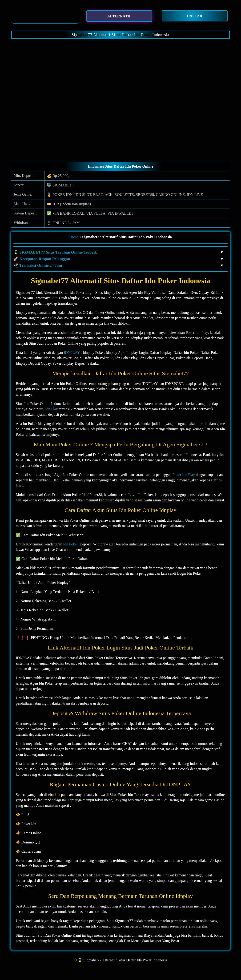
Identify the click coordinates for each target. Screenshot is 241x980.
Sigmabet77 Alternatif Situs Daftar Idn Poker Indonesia (121, 35)
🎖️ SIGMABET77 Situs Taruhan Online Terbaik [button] (118, 252)
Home (74, 237)
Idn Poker (70, 544)
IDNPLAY (72, 353)
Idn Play (52, 409)
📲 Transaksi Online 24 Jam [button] (118, 266)
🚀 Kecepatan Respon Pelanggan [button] (118, 259)
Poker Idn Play (184, 475)
